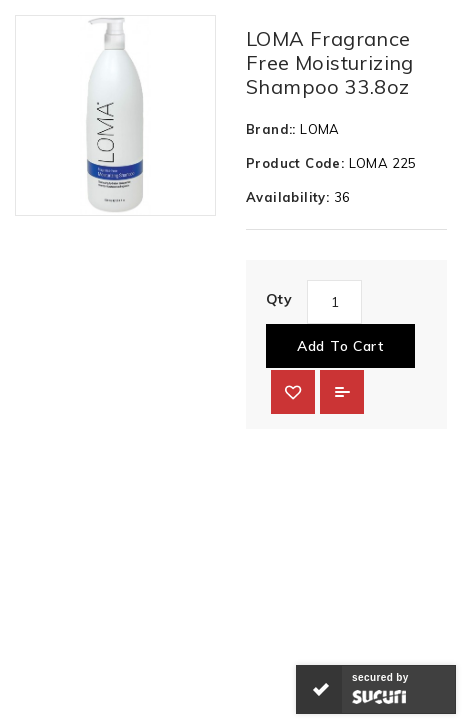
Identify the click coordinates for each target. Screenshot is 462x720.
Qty (279, 299)
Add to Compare (342, 392)
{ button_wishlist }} (293, 392)
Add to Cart (340, 346)
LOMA (320, 129)
